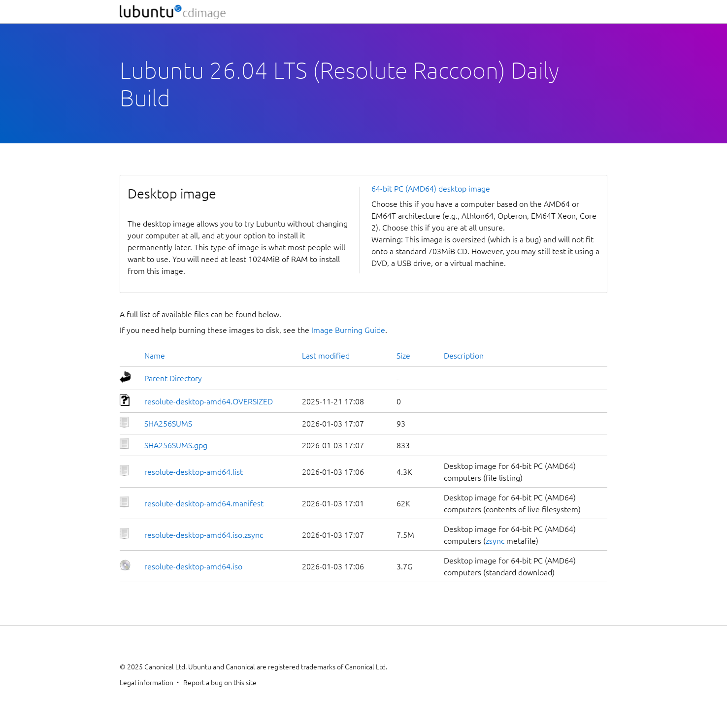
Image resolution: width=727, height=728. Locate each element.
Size (403, 356)
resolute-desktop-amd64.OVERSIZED (209, 401)
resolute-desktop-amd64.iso (193, 566)
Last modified (326, 356)
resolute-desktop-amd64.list (194, 472)
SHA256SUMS (168, 424)
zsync (495, 541)
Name (155, 356)
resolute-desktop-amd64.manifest (204, 503)
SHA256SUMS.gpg (176, 445)
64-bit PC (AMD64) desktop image (431, 189)
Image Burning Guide (348, 330)
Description (464, 356)
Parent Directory (173, 378)
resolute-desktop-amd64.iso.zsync (204, 535)
